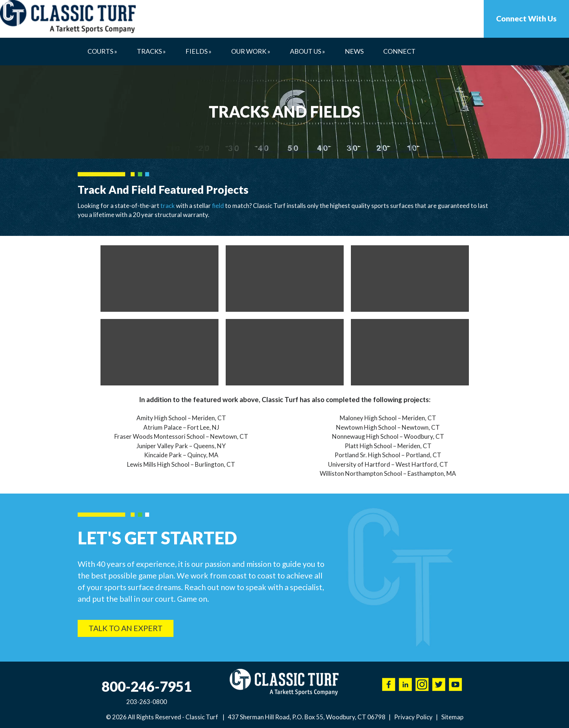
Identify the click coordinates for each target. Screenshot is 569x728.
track (168, 206)
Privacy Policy (413, 717)
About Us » (308, 51)
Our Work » (251, 51)
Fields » (198, 51)
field (218, 206)
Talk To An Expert (126, 628)
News (354, 51)
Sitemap (452, 717)
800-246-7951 (147, 686)
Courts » (102, 51)
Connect (399, 51)
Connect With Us (526, 19)
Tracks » (151, 51)
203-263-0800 (147, 702)
